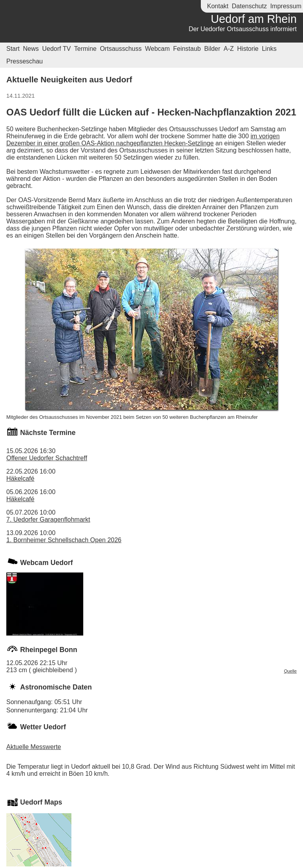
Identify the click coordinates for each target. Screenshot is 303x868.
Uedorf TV (57, 49)
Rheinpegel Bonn (49, 650)
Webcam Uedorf (47, 563)
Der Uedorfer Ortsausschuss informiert (243, 29)
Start (13, 49)
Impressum (286, 6)
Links (269, 49)
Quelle (290, 671)
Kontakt (218, 6)
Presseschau (25, 61)
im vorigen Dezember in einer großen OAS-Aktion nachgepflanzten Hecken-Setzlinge (143, 140)
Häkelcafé (20, 479)
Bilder (212, 49)
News (31, 49)
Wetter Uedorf (43, 727)
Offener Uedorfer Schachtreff (47, 458)
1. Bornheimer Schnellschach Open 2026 (64, 540)
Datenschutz (249, 6)
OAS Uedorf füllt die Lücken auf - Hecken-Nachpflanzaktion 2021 (151, 112)
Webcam (157, 49)
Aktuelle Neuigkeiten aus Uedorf (69, 79)
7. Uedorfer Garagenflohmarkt (48, 519)
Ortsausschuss (121, 49)
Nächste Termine (48, 433)
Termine (85, 49)
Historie (248, 49)
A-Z (229, 49)
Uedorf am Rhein (254, 19)
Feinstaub (187, 49)
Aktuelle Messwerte (34, 747)
